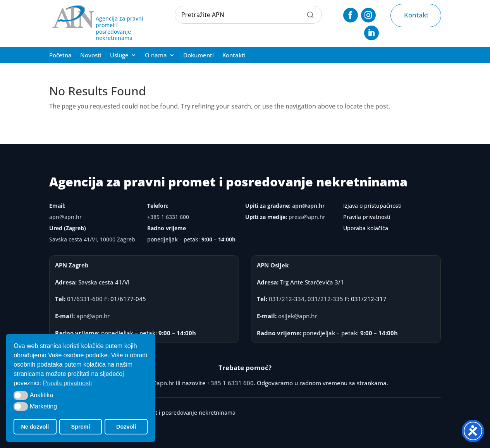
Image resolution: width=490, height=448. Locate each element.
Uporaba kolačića (366, 228)
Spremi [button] (81, 427)
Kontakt (416, 15)
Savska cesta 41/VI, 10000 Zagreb (92, 239)
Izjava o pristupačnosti (372, 206)
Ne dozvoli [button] (35, 427)
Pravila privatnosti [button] (67, 383)
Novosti (91, 56)
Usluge (119, 56)
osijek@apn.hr (297, 316)
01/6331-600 (85, 299)
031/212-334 (287, 299)
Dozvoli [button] (126, 427)
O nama (156, 56)
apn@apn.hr (65, 217)
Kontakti (234, 56)
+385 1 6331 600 (168, 217)
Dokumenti (199, 56)
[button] (21, 395)
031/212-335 (325, 299)
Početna (60, 56)
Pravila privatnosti (367, 217)
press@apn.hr (307, 217)
